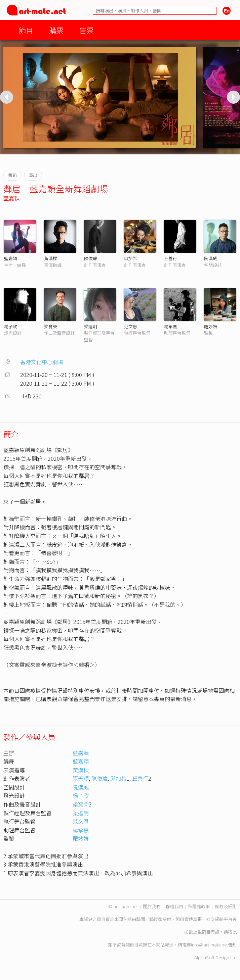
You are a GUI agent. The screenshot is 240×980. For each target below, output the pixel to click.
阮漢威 (211, 258)
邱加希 (131, 258)
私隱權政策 (199, 906)
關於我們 (152, 906)
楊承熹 (171, 326)
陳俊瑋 (91, 258)
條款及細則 (226, 906)
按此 (232, 932)
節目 (26, 30)
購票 (56, 30)
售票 (86, 30)
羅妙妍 (211, 326)
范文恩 (131, 326)
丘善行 (171, 258)
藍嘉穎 (11, 198)
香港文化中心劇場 (42, 362)
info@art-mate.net (209, 945)
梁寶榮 (51, 326)
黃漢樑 (51, 258)
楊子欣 (11, 326)
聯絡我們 (174, 906)
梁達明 (91, 326)
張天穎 (81, 778)
